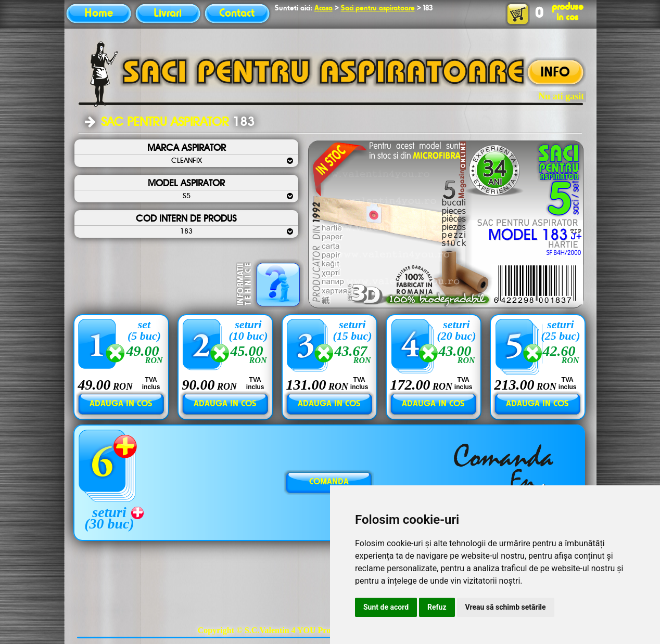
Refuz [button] (437, 607)
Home (99, 14)
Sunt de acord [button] (386, 607)
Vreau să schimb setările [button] (506, 607)
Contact (237, 14)
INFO (555, 73)
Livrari (168, 14)
